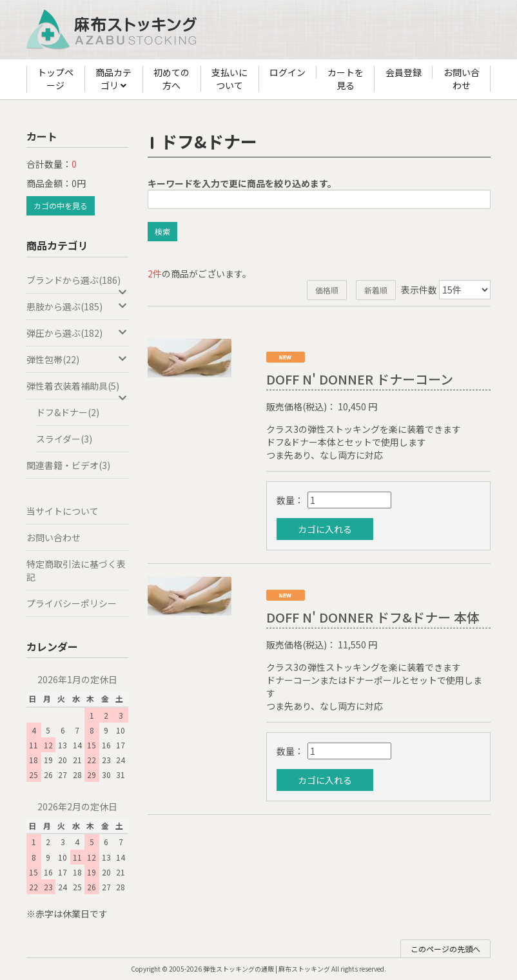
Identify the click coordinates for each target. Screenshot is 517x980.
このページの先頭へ (445, 949)
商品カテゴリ (113, 79)
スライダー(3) (64, 439)
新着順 (376, 290)
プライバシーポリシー (72, 603)
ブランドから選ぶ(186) (77, 284)
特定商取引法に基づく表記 (76, 570)
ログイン (288, 72)
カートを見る (346, 79)
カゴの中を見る (61, 205)
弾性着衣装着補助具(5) (77, 389)
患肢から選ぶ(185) (77, 306)
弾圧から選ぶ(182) (77, 333)
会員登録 (404, 72)
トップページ (55, 79)
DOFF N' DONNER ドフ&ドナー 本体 (373, 617)
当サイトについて (63, 511)
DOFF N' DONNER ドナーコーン (360, 379)
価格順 (327, 290)
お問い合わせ (462, 79)
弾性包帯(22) (77, 359)
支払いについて (229, 79)
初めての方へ (171, 79)
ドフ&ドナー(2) (68, 412)
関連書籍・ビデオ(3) (68, 465)
